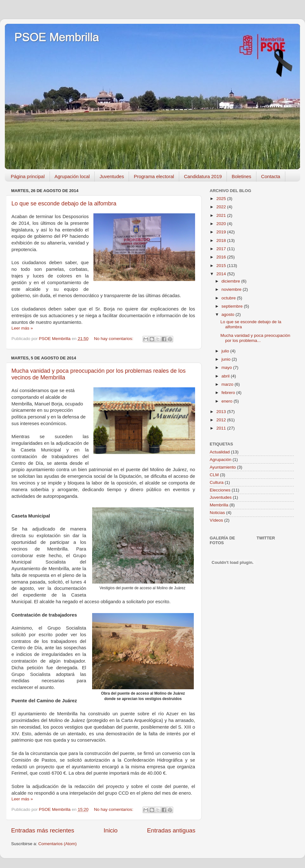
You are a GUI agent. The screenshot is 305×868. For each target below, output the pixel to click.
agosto (228, 314)
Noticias (217, 513)
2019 (222, 232)
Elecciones (220, 490)
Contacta (271, 176)
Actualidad (220, 452)
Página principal (28, 176)
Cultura (217, 482)
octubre (229, 298)
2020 (222, 224)
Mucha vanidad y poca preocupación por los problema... (255, 338)
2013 (222, 412)
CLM (214, 475)
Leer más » (22, 328)
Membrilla (219, 505)
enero (227, 401)
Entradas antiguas (171, 830)
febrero (229, 393)
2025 (222, 199)
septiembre (233, 306)
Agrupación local (72, 176)
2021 (222, 215)
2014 (222, 274)
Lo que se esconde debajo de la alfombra (64, 204)
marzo (228, 384)
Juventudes (112, 176)
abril (226, 376)
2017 (222, 249)
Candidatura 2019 (203, 176)
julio (226, 351)
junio (227, 359)
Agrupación (220, 460)
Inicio (111, 830)
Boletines (241, 176)
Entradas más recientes (43, 830)
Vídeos (216, 520)
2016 (222, 257)
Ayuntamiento (223, 467)
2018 (222, 240)
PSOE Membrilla (57, 37)
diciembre (231, 281)
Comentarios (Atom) (58, 844)
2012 (222, 420)
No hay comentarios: (114, 339)
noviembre (232, 289)
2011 (222, 428)
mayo (227, 367)
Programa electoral (154, 176)
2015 (222, 266)
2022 (222, 207)
